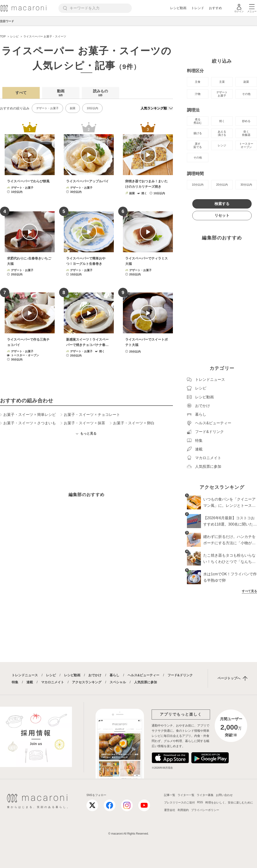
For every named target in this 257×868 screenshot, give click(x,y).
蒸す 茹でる (198, 145)
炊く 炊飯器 (246, 133)
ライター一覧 (186, 795)
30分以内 (246, 185)
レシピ (51, 675)
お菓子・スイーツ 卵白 (132, 423)
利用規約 (183, 810)
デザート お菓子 (222, 94)
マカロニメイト (53, 682)
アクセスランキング (87, 682)
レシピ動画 (178, 8)
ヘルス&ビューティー (143, 675)
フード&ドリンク (180, 675)
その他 (246, 94)
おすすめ (215, 8)
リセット (222, 215)
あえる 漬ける (222, 133)
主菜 (222, 82)
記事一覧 (170, 795)
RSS (200, 802)
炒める (246, 121)
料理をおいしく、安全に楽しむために (229, 803)
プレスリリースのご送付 (179, 803)
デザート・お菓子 (47, 108)
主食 (198, 82)
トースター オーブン (246, 145)
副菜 (73, 108)
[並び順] (157, 108)
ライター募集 (205, 795)
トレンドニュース (25, 675)
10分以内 (92, 108)
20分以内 (222, 185)
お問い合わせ (224, 795)
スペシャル (118, 682)
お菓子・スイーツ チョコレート (90, 415)
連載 (30, 682)
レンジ (222, 145)
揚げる (198, 133)
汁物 (198, 94)
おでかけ (95, 675)
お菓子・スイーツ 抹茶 (83, 423)
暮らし (114, 675)
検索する (222, 204)
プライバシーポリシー (205, 810)
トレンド (198, 8)
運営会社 (170, 810)
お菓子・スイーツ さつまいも (28, 423)
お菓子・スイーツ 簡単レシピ (28, 415)
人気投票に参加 (146, 682)
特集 (15, 682)
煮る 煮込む (198, 121)
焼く (222, 121)
